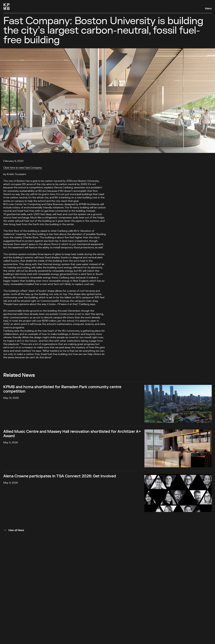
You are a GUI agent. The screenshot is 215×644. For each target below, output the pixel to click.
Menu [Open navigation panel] (208, 9)
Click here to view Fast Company (23, 168)
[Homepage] (7, 7)
